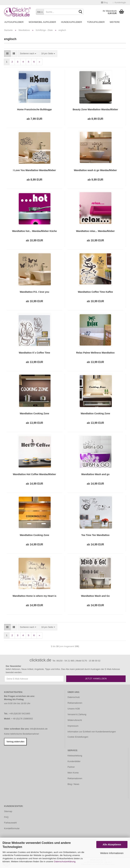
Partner (71, 767)
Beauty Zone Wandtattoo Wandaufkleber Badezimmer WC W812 (95, 110)
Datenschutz (74, 697)
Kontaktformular (12, 828)
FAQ (6, 817)
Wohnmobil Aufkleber (42, 22)
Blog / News (73, 784)
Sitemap (8, 811)
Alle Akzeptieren (112, 845)
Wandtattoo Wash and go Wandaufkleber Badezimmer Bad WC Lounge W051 (95, 474)
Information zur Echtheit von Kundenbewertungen (92, 732)
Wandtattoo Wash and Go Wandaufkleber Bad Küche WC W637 (95, 596)
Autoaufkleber (14, 22)
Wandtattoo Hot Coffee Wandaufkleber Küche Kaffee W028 (34, 474)
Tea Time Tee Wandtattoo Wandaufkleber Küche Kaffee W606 (95, 535)
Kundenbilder (74, 761)
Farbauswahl (10, 823)
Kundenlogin (119, 3)
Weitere (115, 22)
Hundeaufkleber (72, 22)
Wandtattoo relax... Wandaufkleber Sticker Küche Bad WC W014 (95, 231)
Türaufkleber (96, 22)
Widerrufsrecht (75, 720)
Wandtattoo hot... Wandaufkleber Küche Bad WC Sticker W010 (34, 231)
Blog (104, 3)
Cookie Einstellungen (78, 737)
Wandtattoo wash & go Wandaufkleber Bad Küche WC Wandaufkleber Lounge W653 (95, 170)
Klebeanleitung (75, 756)
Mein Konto (73, 773)
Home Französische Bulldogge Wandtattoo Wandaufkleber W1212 (34, 110)
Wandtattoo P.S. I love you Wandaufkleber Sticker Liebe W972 (34, 292)
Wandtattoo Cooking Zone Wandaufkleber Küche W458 (34, 535)
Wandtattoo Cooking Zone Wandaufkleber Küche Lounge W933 (34, 414)
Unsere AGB (74, 709)
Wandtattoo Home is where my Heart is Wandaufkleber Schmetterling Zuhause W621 (34, 596)
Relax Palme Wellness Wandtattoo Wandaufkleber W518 (95, 353)
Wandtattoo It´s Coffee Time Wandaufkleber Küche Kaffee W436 (35, 353)
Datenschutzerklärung (65, 861)
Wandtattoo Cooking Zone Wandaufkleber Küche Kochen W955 (95, 414)
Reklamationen (75, 703)
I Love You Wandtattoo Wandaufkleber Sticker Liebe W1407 (35, 170)
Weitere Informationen (112, 853)
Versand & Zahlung (77, 714)
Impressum (73, 726)
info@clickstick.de (39, 729)
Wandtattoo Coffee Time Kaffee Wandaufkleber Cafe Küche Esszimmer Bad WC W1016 (95, 292)
